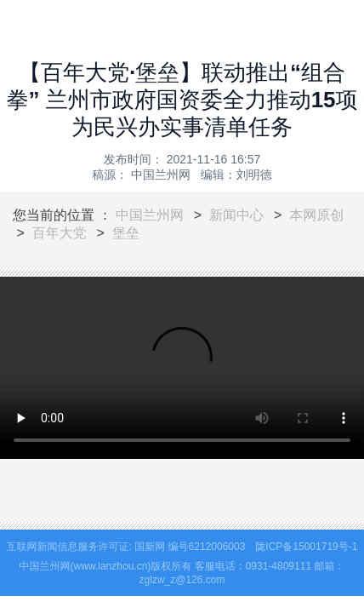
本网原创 (316, 215)
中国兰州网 (150, 215)
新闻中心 (236, 215)
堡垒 (126, 233)
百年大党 (60, 233)
